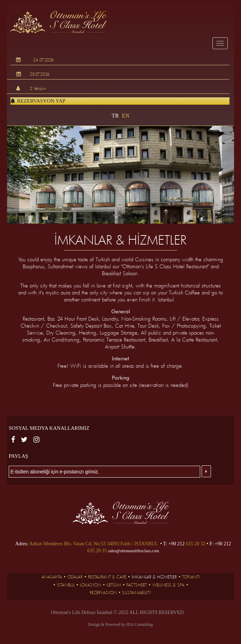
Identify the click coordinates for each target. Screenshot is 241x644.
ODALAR (75, 577)
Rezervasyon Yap (38, 101)
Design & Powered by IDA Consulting (121, 624)
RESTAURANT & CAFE (107, 577)
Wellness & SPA (168, 585)
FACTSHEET (137, 585)
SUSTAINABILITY (137, 592)
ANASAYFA (52, 577)
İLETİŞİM (114, 585)
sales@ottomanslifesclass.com (134, 551)
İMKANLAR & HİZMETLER (154, 577)
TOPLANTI (191, 577)
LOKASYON (91, 585)
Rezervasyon (103, 592)
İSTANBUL (66, 585)
